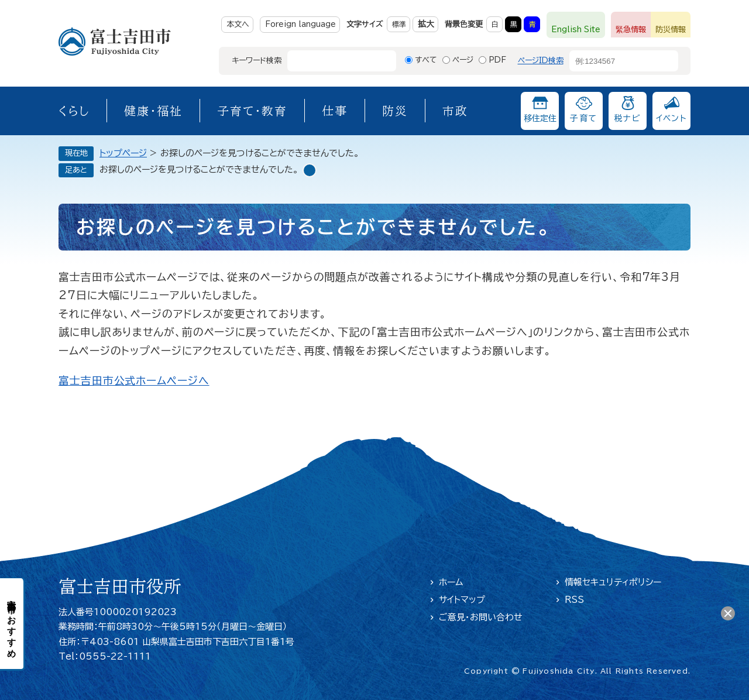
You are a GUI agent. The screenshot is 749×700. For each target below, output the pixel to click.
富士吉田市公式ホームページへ (134, 380)
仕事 (335, 111)
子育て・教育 (252, 111)
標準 (399, 24)
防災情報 (671, 30)
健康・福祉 (153, 111)
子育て (583, 118)
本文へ (238, 24)
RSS (574, 600)
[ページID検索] (613, 61)
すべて (426, 60)
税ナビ (628, 118)
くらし (74, 111)
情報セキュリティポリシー (613, 582)
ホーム (451, 582)
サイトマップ (462, 600)
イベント (672, 118)
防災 (395, 111)
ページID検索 (541, 61)
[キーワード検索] (331, 61)
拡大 (426, 24)
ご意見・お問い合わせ (481, 617)
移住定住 (540, 118)
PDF (497, 60)
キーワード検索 (257, 61)
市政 (455, 111)
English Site (576, 30)
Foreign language (300, 24)
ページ (463, 60)
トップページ (123, 153)
